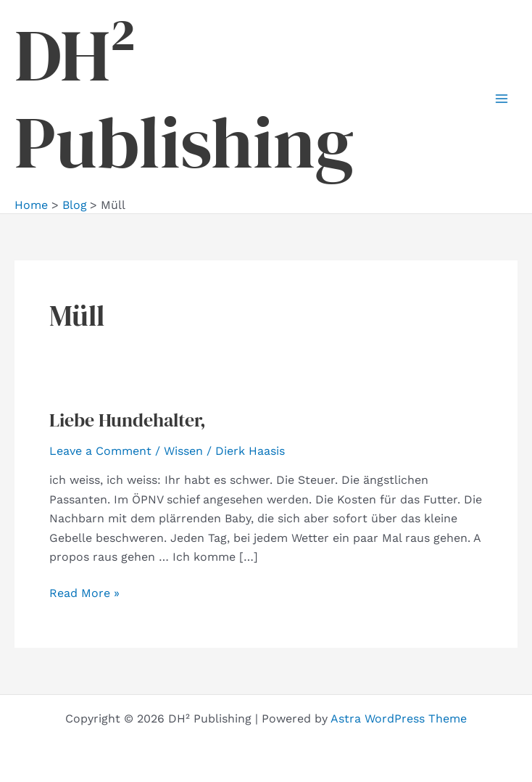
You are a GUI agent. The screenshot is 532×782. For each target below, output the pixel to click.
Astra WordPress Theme (399, 719)
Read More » (84, 593)
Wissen (183, 451)
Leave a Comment (100, 451)
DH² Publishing (184, 99)
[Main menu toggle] (502, 99)
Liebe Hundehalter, (128, 420)
